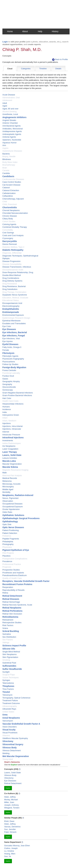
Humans (6, 407)
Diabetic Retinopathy (13, 250)
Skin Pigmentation (10, 657)
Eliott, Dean (9, 821)
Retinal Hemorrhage (11, 602)
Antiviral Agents (9, 137)
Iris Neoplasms (9, 446)
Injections (7, 423)
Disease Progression (11, 261)
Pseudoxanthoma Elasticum (15, 575)
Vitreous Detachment (12, 750)
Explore (8, 788)
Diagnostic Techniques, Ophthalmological (20, 256)
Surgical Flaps (9, 675)
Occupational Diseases (12, 504)
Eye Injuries (8, 341)
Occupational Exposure (13, 507)
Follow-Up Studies (10, 364)
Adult (5, 103)
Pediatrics (7, 536)
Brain (5, 168)
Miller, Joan (9, 802)
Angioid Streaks (9, 120)
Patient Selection (10, 533)
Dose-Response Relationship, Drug (18, 272)
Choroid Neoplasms (11, 210)
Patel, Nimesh (10, 832)
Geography (7, 384)
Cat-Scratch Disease (11, 185)
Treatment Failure (10, 700)
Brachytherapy (9, 165)
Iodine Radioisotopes (12, 443)
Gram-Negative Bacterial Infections (18, 393)
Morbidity (6, 492)
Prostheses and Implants (13, 573)
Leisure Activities (10, 458)
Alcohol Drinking (9, 112)
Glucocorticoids (9, 387)
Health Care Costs (10, 401)
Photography (8, 544)
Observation (8, 501)
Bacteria (6, 154)
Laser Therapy (10, 452)
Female (6, 350)
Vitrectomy (8, 741)
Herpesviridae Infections (13, 404)
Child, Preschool (10, 204)
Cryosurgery (8, 238)
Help (40, 31)
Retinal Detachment (12, 596)
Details (58, 69)
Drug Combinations (11, 278)
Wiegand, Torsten (12, 808)
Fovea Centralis (9, 370)
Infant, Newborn (9, 421)
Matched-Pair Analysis (12, 475)
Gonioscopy (8, 390)
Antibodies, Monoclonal (13, 129)
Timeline (43, 69)
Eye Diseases (9, 329)
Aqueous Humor (9, 143)
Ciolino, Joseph (11, 848)
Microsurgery (8, 487)
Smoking (6, 660)
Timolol (6, 692)
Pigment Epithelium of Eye (16, 550)
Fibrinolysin (8, 353)
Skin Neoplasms (9, 654)
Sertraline (7, 634)
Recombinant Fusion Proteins (17, 584)
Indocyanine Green (11, 415)
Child (5, 201)
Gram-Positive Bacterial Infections (17, 395)
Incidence (7, 409)
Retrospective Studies (12, 622)
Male (5, 473)
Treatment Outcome (11, 703)
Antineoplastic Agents (12, 134)
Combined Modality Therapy (15, 227)
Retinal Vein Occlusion (12, 614)
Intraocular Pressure (11, 435)
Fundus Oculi (8, 376)
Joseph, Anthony (11, 805)
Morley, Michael (11, 800)
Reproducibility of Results (13, 590)
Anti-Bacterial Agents (12, 126)
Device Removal (10, 244)
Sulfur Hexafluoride (12, 669)
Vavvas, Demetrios (12, 827)
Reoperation (8, 587)
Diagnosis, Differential (12, 253)
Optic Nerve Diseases (13, 527)
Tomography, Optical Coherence (16, 698)
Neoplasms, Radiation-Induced (18, 495)
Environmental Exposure (13, 315)
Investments (8, 440)
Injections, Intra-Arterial (13, 426)
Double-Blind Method (12, 275)
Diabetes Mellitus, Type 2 (13, 247)
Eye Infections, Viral (11, 338)
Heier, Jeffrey (10, 797)
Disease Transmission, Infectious (17, 267)
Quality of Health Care (12, 578)
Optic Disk (7, 524)
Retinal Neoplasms (12, 608)
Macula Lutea (9, 461)
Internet (6, 432)
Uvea (5, 715)
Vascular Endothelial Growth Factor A (21, 724)
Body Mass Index (10, 162)
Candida (6, 173)
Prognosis (7, 567)
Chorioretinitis (10, 207)
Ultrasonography (10, 706)
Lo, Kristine (9, 851)
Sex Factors (8, 640)
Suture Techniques (10, 677)
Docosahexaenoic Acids (13, 270)
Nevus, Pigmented (10, 498)
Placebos (6, 556)
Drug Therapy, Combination (14, 292)
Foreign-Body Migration (14, 367)
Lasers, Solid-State (12, 455)
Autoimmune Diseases (12, 151)
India (5, 412)
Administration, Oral (11, 98)
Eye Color (7, 326)
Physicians (7, 547)
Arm (4, 145)
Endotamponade (11, 312)
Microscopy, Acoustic (11, 484)
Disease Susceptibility (12, 264)
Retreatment (8, 620)
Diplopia (6, 258)
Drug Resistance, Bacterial (14, 286)
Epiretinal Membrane (11, 321)
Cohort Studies (9, 221)
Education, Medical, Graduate (15, 298)
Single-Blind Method (11, 652)
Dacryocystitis (10, 241)
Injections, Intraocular (12, 429)
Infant (5, 418)
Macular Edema (10, 467)
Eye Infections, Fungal (14, 336)
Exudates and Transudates (14, 323)
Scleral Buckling (11, 631)
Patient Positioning (11, 530)
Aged (5, 106)
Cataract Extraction (11, 190)
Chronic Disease (10, 216)
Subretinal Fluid (9, 663)
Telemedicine (8, 683)
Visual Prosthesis (10, 733)
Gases (5, 379)
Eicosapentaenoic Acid (12, 303)
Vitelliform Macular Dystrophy (15, 738)
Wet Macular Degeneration (16, 756)
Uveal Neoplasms (11, 718)
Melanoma (7, 481)
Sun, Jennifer (10, 829)
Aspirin (5, 148)
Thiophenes (8, 686)
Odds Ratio (7, 512)
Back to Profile (60, 60)
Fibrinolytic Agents (10, 356)
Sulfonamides (9, 666)
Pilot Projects (8, 553)
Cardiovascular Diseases (13, 179)
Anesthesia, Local (10, 114)
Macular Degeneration (12, 464)
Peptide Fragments (11, 539)
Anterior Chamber (10, 123)
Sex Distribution (9, 637)
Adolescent (7, 100)
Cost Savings (8, 233)
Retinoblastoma (10, 617)
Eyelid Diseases (10, 344)
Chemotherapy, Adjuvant (13, 199)
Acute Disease (9, 95)
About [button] (25, 31)
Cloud (10, 69)
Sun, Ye (8, 856)
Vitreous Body (10, 748)
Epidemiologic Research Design (16, 318)
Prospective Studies (11, 570)
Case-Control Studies (12, 182)
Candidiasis (8, 176)
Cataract (6, 188)
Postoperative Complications (15, 559)
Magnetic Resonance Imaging (15, 470)
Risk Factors (8, 625)
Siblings (6, 642)
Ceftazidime (8, 196)
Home (10, 31)
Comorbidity (8, 230)
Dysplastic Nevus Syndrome (15, 295)
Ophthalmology (10, 521)
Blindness (7, 159)
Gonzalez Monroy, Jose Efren (17, 846)
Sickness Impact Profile (14, 646)
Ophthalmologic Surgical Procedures (21, 518)
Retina (5, 593)
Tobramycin (7, 695)
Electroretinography (11, 306)
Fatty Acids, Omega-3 (12, 347)
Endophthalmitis (11, 309)
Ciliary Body (8, 219)
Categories (26, 69)
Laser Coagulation (10, 449)
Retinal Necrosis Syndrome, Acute (17, 605)
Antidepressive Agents (12, 131)
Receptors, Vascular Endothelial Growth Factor (26, 581)
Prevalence (7, 561)
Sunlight (6, 672)
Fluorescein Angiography (13, 359)
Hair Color (7, 398)
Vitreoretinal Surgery (13, 744)
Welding (6, 753)
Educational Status (11, 300)
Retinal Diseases (11, 599)
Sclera (5, 628)
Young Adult (8, 759)
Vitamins (6, 735)
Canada (6, 170)
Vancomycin (8, 721)
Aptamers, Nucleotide (12, 140)
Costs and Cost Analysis (13, 235)
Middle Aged (8, 489)
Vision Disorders (9, 727)
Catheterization (9, 193)
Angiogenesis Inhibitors (14, 117)
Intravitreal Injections (13, 438)
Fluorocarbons (9, 362)
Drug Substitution (10, 289)
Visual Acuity (9, 730)
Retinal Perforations (12, 611)
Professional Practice (12, 564)
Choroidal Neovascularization (15, 213)
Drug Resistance (10, 284)
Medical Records (10, 478)
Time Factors (8, 689)
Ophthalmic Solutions (13, 515)
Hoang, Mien (10, 854)
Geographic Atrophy (11, 381)
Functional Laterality (11, 373)
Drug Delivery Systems (12, 281)
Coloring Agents (9, 224)
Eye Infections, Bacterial (15, 332)
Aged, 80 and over (10, 109)
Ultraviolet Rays (9, 709)
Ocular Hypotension (11, 509)
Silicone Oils (9, 649)
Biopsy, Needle (9, 156)
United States (8, 712)
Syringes (6, 680)
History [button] (55, 31)
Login (5, 42)
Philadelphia (8, 542)
